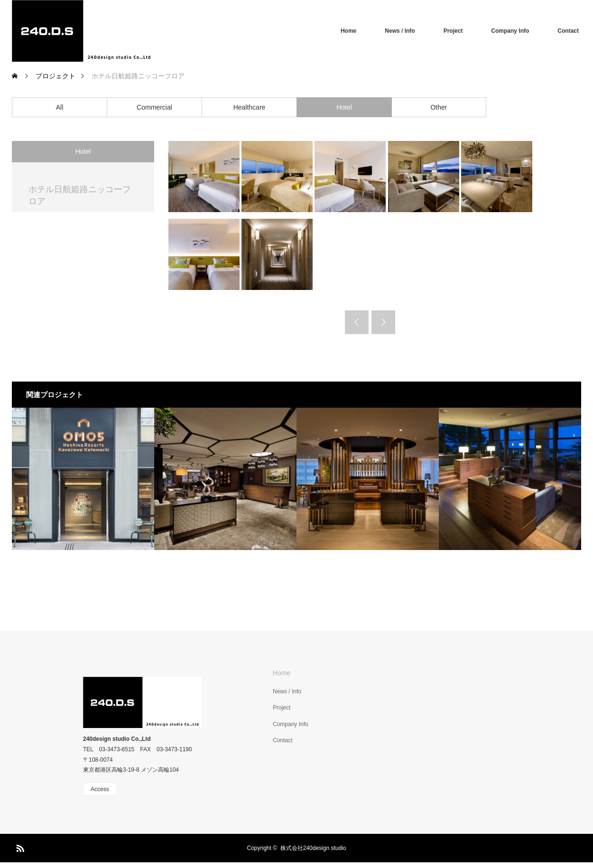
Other (439, 107)
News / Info (400, 31)
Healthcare (250, 107)
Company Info (510, 31)
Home (348, 31)
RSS (19, 847)
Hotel (344, 107)
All (60, 107)
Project (453, 31)
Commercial (154, 107)
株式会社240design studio (313, 848)
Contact (568, 31)
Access (100, 789)
